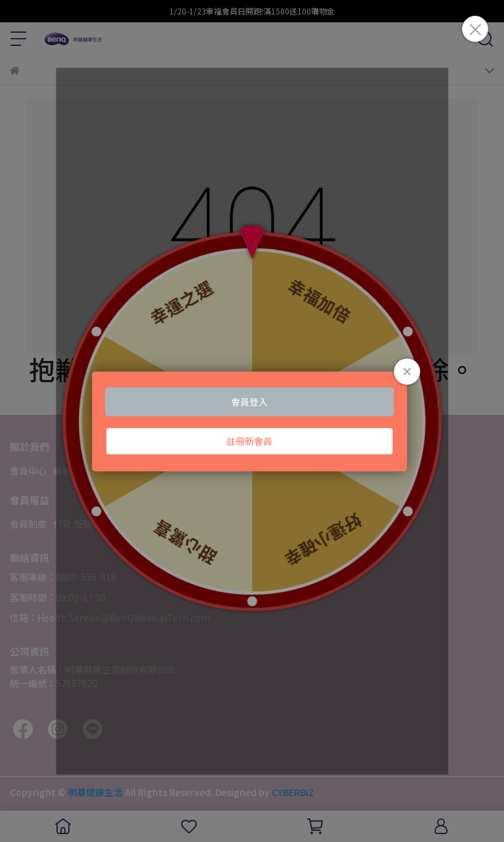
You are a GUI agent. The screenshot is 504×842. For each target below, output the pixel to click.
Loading (252, 421)
